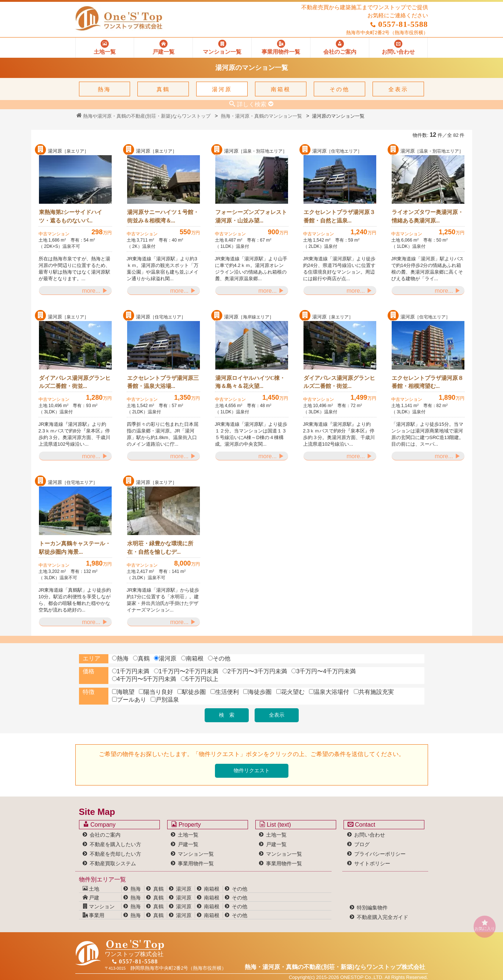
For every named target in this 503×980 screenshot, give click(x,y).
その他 (339, 89)
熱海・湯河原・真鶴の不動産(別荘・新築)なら (335, 967)
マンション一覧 (196, 854)
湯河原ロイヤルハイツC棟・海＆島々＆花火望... (250, 382)
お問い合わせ (370, 835)
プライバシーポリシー (380, 854)
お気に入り (485, 925)
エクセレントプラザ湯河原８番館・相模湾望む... (427, 382)
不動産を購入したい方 (115, 844)
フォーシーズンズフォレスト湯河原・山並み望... (251, 216)
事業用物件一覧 (196, 863)
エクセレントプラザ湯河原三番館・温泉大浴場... (163, 382)
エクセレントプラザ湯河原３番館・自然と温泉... (339, 216)
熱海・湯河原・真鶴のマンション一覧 (261, 116)
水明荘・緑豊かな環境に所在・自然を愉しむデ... (160, 548)
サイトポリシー (372, 863)
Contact (362, 824)
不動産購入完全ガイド (382, 917)
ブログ (362, 844)
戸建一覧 (188, 844)
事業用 (94, 915)
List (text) (275, 824)
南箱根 (281, 89)
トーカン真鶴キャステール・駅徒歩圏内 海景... (75, 548)
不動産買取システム (113, 863)
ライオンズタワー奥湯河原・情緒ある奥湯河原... (427, 216)
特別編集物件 (372, 908)
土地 (91, 889)
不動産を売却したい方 (115, 854)
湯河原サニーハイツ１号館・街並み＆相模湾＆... (163, 216)
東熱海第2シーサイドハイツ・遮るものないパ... (71, 216)
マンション (99, 906)
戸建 (91, 898)
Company (99, 824)
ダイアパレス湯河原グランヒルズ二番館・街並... (75, 382)
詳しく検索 (252, 104)
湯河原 (222, 89)
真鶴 (163, 89)
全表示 (398, 89)
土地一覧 (188, 835)
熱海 (104, 89)
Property (186, 824)
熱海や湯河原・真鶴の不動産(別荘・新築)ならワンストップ (143, 116)
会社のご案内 (105, 835)
